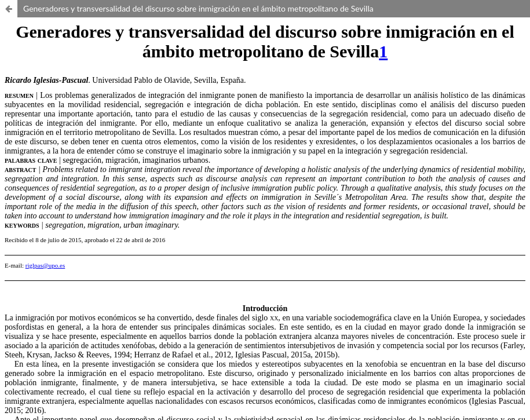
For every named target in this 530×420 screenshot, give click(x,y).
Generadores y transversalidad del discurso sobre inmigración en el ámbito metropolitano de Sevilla (198, 8)
